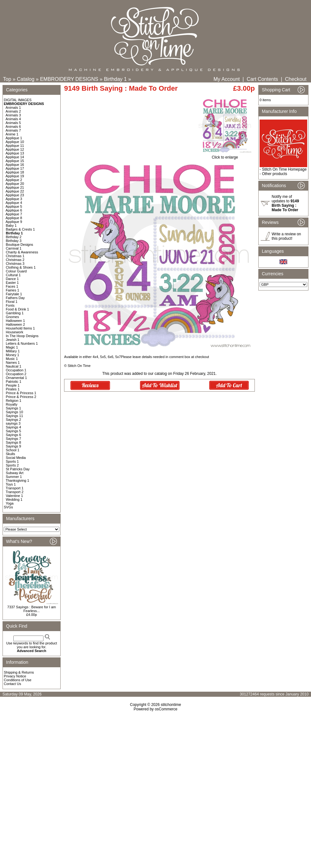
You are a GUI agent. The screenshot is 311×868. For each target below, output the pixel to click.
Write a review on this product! (286, 236)
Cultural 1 (13, 275)
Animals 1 (13, 108)
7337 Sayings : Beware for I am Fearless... (32, 609)
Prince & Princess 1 (21, 393)
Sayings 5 (13, 431)
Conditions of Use (18, 680)
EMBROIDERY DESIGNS (69, 79)
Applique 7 (14, 214)
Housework (14, 332)
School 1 (13, 450)
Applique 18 (15, 172)
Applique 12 (15, 149)
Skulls (10, 454)
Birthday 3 (14, 241)
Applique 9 (14, 222)
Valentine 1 (14, 496)
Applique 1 (14, 138)
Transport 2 (15, 492)
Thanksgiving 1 (17, 480)
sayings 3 (13, 423)
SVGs (8, 507)
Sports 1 (12, 461)
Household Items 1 (20, 328)
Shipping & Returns (19, 672)
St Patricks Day (18, 469)
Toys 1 (11, 484)
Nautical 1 (13, 366)
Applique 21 (15, 187)
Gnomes (12, 317)
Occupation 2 (16, 374)
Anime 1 (12, 134)
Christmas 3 (15, 264)
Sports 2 (12, 465)
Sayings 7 (13, 439)
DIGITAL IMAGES (18, 100)
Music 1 (12, 359)
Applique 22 (15, 191)
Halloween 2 (15, 324)
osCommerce (166, 709)
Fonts (10, 305)
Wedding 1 (14, 499)
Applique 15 (15, 161)
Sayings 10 (14, 412)
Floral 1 (12, 302)
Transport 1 (15, 488)
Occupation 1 (16, 370)
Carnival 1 (14, 248)
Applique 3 (14, 199)
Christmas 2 (15, 260)
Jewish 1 (13, 340)
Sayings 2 (13, 420)
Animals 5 (13, 123)
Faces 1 (12, 286)
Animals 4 (13, 119)
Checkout (296, 79)
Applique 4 (14, 203)
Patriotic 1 (13, 382)
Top (7, 79)
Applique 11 (15, 146)
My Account (227, 79)
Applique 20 (15, 184)
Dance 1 (12, 279)
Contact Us (12, 684)
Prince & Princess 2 (21, 397)
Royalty (12, 404)
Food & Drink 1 (17, 309)
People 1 (13, 385)
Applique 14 (15, 157)
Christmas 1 (15, 256)
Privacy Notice (15, 676)
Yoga (10, 503)
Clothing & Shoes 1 (21, 267)
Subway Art (15, 473)
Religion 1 (13, 401)
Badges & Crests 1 (20, 229)
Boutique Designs (19, 245)
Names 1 (13, 362)
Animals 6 (13, 127)
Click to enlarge (225, 156)
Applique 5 (14, 206)
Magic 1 (12, 347)
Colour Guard (16, 271)
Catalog (26, 79)
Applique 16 (15, 165)
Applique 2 (14, 180)
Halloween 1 (15, 321)
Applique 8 (14, 218)
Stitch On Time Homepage (284, 169)
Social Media (16, 458)
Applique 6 (14, 210)
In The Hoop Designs (22, 336)
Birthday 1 (115, 79)
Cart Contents (262, 79)
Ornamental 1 (16, 378)
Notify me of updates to (285, 203)
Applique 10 (15, 142)
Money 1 (12, 355)
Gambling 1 (15, 313)
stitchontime (171, 705)
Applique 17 (15, 168)
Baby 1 (11, 225)
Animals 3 (13, 115)
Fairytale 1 (14, 294)
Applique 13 (15, 153)
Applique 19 (15, 176)
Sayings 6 (13, 435)
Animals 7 (13, 130)
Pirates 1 (13, 389)
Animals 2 (13, 111)
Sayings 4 (13, 427)
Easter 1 (12, 283)
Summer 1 (14, 477)
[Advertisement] (60, 781)
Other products (274, 174)
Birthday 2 (14, 237)
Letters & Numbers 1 (22, 343)
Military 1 (13, 351)
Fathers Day (15, 298)
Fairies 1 (12, 290)
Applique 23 (15, 195)
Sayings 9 (13, 446)
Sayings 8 (13, 442)
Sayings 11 (14, 416)
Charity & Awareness (22, 252)
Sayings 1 (13, 408)
